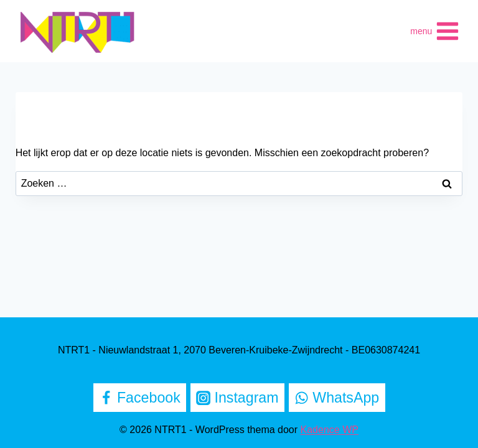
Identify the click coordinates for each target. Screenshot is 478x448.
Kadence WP (330, 430)
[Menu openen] (435, 31)
